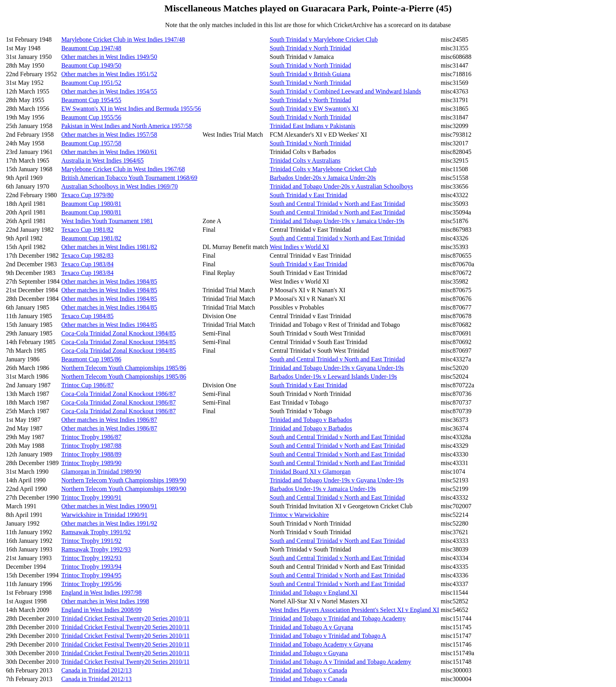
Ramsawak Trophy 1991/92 (96, 532)
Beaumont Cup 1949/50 (91, 65)
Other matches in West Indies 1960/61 (109, 152)
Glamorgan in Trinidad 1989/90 (101, 472)
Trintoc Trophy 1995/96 (91, 584)
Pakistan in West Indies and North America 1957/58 (126, 126)
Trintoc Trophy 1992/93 (91, 558)
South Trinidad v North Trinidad (310, 48)
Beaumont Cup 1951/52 (91, 83)
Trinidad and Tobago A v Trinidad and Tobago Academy (340, 662)
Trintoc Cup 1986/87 (88, 385)
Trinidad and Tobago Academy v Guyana (321, 644)
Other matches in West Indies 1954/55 (109, 91)
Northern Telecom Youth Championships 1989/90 (124, 480)
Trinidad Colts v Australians (305, 160)
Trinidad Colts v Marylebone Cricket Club (323, 169)
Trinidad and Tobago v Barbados (311, 420)
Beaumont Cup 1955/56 (91, 117)
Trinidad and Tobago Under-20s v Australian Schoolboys (341, 186)
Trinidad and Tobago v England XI (313, 593)
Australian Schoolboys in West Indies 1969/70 (120, 186)
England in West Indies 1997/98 (102, 593)
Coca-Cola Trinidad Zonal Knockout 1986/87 (119, 394)
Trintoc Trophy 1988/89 (91, 454)
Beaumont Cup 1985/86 (91, 359)
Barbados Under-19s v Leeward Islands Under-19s (333, 376)
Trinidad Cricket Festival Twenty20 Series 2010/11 (126, 618)
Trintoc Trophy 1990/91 (91, 497)
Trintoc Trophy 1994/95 (91, 575)
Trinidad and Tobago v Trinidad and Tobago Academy (337, 618)
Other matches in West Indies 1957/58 (109, 135)
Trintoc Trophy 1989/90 (91, 463)
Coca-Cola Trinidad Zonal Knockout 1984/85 (119, 333)
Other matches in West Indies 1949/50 (109, 57)
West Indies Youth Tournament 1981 (107, 221)
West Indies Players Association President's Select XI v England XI (354, 610)
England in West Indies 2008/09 (102, 610)
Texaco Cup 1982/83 (87, 256)
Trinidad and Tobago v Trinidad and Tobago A (328, 636)
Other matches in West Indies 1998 (105, 601)
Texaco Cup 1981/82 (87, 230)
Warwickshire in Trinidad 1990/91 (104, 515)
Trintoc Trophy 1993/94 (91, 567)
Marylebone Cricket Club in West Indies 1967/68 (123, 169)
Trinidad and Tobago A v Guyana (311, 627)
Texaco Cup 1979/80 (87, 195)
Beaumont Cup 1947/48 (91, 48)
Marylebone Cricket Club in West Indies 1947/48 (123, 39)
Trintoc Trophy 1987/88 (91, 446)
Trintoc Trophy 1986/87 (91, 437)
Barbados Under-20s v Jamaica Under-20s (323, 178)
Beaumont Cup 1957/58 (91, 143)
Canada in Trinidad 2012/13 (96, 670)
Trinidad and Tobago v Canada (308, 670)
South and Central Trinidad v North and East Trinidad (337, 204)
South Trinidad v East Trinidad (308, 195)
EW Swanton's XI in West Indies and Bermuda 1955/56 (131, 109)
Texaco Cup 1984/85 (87, 316)
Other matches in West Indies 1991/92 (109, 523)
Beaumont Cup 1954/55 (91, 100)
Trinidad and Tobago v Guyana (309, 653)
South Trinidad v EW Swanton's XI (314, 109)
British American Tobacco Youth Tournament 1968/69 (129, 178)
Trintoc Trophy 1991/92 (91, 541)
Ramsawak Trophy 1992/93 (96, 549)
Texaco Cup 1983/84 (87, 264)
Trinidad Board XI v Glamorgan (310, 472)
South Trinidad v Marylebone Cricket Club (324, 39)
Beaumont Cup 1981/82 (91, 238)
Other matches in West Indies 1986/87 (109, 420)
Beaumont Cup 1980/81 (91, 204)
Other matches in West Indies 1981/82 (109, 247)
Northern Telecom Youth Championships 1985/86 (124, 368)
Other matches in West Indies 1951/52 (109, 74)
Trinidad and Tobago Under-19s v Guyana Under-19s (336, 368)
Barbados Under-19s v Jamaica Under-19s (323, 489)
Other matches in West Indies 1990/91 (109, 506)
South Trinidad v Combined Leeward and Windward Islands (345, 91)
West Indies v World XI (299, 247)
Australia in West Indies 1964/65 (103, 160)
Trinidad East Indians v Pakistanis (312, 126)
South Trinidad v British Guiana (310, 74)
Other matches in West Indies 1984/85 (109, 281)
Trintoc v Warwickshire (299, 515)
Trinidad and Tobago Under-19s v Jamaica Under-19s (337, 221)
